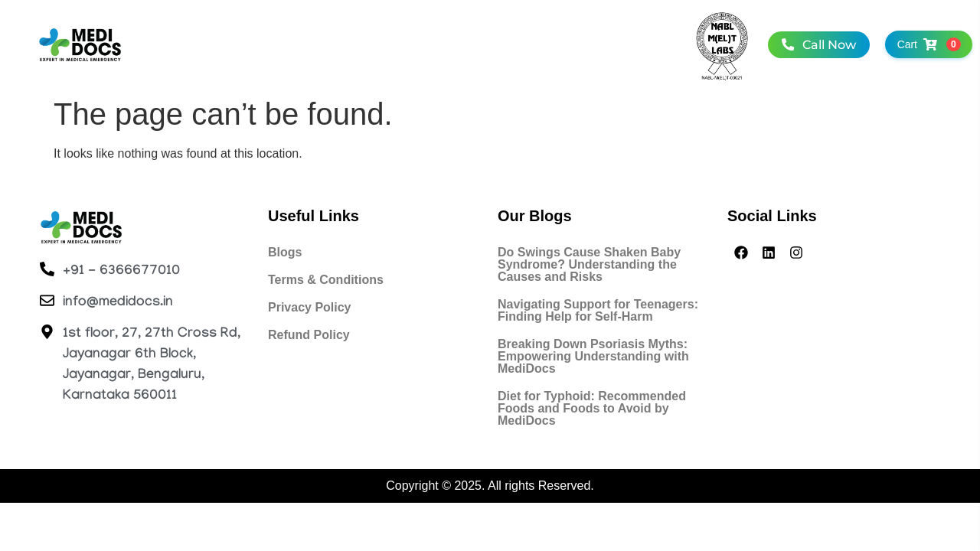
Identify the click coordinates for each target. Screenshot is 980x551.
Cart (924, 44)
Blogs (285, 252)
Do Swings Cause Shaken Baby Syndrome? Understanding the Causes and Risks (589, 264)
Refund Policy (309, 335)
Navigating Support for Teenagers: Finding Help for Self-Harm (598, 310)
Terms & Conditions (326, 280)
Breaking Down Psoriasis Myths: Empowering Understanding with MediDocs (593, 356)
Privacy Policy (310, 307)
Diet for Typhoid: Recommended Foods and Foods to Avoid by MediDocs (592, 408)
